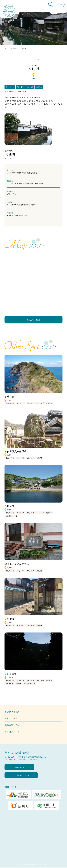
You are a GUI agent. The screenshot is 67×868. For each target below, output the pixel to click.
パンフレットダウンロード (21, 776)
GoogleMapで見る (33, 320)
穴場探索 (39, 87)
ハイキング (40, 403)
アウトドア (21, 403)
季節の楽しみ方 (12, 725)
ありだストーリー (13, 732)
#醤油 (24, 92)
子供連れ (49, 681)
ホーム (7, 49)
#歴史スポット (13, 92)
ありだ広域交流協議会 (17, 753)
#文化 (6, 92)
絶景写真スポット (12, 516)
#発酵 (20, 92)
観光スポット (10, 87)
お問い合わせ (20, 768)
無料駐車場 (9, 684)
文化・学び (20, 87)
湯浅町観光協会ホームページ (18, 215)
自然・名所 (30, 87)
